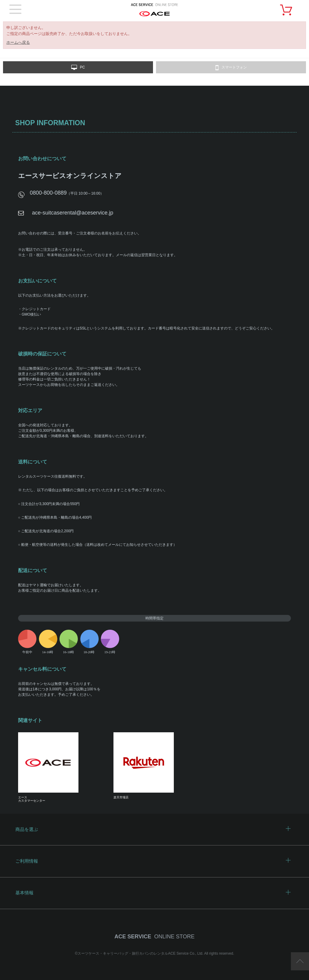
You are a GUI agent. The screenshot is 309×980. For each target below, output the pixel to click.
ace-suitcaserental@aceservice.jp (73, 213)
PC (78, 68)
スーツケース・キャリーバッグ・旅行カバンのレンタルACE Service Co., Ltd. (141, 953)
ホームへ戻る (18, 42)
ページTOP (300, 961)
